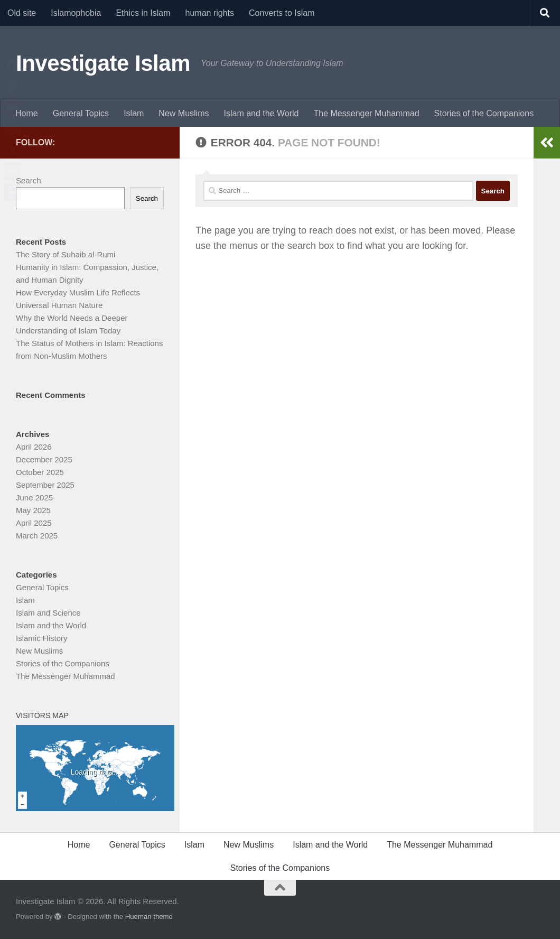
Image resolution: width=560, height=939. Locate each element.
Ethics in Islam (143, 13)
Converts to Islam (282, 13)
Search (29, 180)
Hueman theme (149, 917)
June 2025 (34, 498)
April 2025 (34, 523)
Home (27, 113)
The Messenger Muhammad (366, 113)
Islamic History (42, 638)
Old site (22, 13)
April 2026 (34, 447)
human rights (210, 13)
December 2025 (44, 459)
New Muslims (184, 113)
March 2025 (37, 536)
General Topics (81, 113)
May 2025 (33, 510)
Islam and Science (48, 613)
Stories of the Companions (484, 113)
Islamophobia (76, 13)
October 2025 (40, 472)
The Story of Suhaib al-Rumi (66, 254)
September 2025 (45, 485)
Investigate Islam (103, 63)
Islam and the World (261, 113)
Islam (134, 113)
